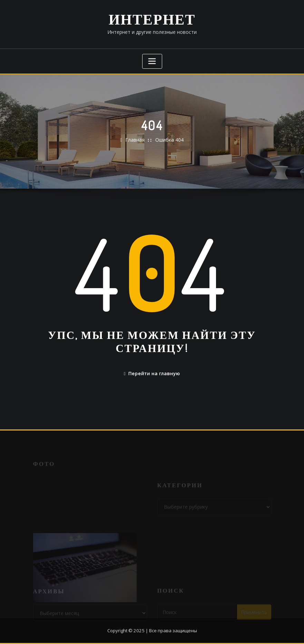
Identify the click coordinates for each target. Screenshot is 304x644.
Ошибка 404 (169, 140)
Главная (135, 140)
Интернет (152, 19)
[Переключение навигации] (152, 61)
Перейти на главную (152, 373)
